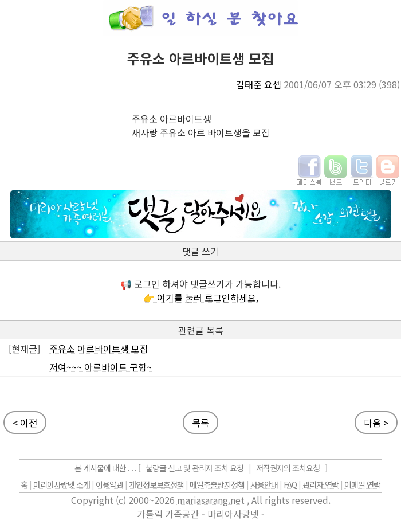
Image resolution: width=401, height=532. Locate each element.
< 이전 (25, 423)
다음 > (376, 423)
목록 (200, 423)
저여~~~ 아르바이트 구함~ (101, 367)
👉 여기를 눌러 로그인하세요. (201, 298)
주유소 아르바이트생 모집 (99, 349)
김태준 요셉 (259, 84)
